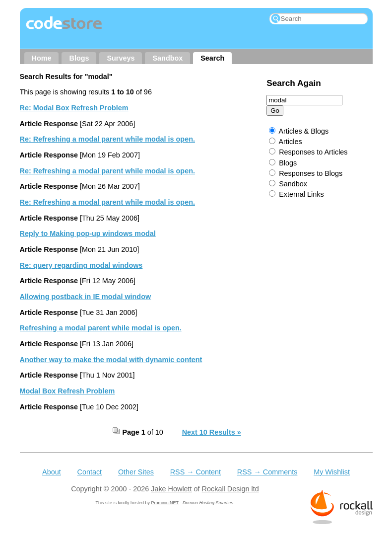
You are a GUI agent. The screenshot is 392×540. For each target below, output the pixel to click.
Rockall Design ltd (230, 489)
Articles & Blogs (303, 131)
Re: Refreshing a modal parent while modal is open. (107, 139)
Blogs (79, 58)
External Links (301, 194)
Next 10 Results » (212, 432)
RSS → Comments (267, 472)
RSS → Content (196, 472)
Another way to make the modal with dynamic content (111, 360)
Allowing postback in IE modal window (86, 297)
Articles (290, 142)
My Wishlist (332, 472)
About (52, 472)
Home (42, 58)
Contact (89, 472)
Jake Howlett (171, 489)
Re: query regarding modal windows (81, 265)
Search (212, 58)
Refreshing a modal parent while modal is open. (101, 328)
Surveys (121, 58)
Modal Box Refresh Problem (67, 391)
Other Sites (136, 472)
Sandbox (167, 58)
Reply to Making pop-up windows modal (88, 233)
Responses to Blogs (311, 173)
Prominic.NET (165, 503)
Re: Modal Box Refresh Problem (74, 108)
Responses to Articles (313, 152)
